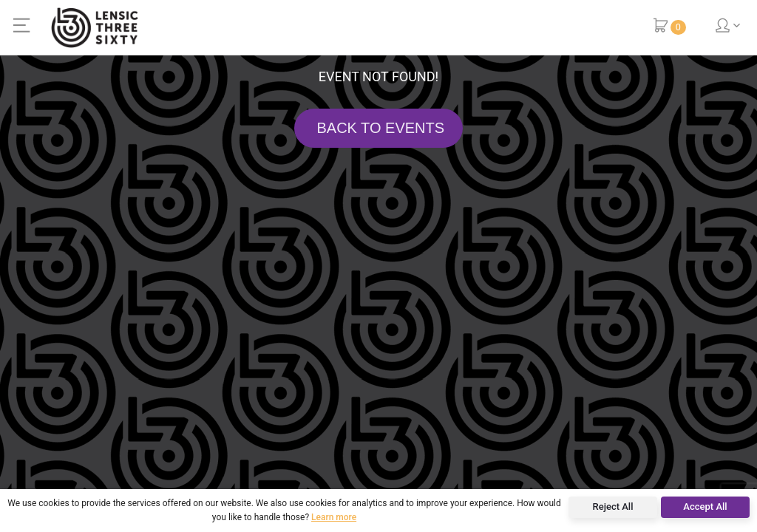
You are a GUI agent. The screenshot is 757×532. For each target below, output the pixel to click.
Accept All (705, 507)
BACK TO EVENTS (378, 128)
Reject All (613, 507)
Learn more (334, 517)
